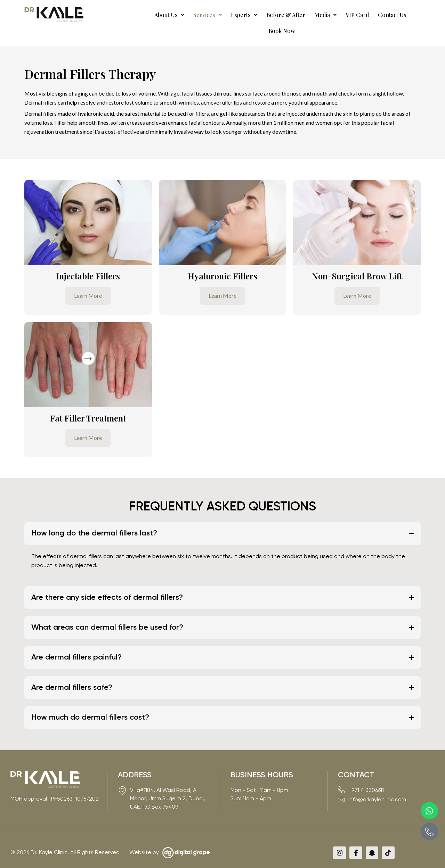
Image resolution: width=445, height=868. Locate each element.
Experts (228, 15)
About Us (159, 15)
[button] (159, 15)
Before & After (267, 15)
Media (304, 15)
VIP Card (333, 15)
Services (195, 15)
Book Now (402, 15)
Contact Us (365, 15)
